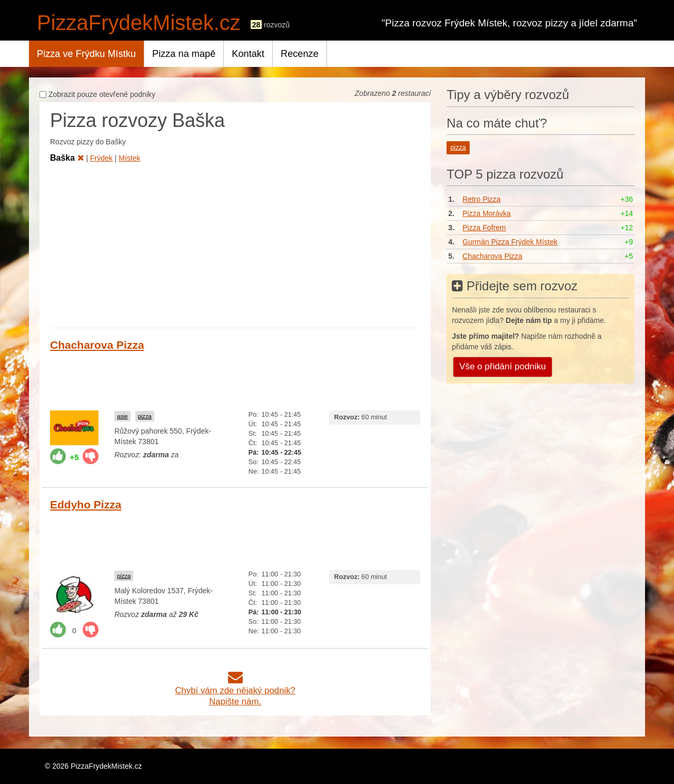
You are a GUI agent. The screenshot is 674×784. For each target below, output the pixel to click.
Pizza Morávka (487, 213)
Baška (67, 158)
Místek (129, 158)
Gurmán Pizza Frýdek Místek (510, 242)
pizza (145, 416)
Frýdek (101, 158)
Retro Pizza (481, 199)
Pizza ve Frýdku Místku (86, 54)
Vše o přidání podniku (502, 366)
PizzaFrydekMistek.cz (139, 23)
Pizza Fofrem (484, 228)
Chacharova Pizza (97, 345)
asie (122, 416)
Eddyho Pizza (86, 504)
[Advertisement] (235, 243)
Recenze (300, 54)
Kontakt (248, 54)
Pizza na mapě (184, 54)
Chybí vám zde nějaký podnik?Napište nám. (235, 690)
